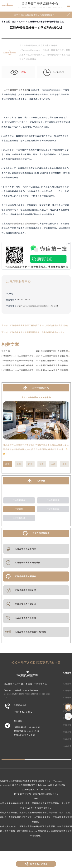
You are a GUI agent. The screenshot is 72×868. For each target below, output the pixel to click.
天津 (53, 464)
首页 (14, 22)
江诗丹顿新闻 (53, 509)
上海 (19, 464)
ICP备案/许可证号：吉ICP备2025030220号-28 (36, 794)
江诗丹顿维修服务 (41, 533)
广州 (30, 464)
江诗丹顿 (6, 351)
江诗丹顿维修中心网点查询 (16, 90)
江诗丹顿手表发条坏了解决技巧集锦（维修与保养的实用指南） (40, 325)
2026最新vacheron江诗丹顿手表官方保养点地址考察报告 (28, 356)
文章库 (22, 22)
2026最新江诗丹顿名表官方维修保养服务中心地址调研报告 (29, 365)
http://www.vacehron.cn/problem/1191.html (37, 306)
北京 (7, 464)
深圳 (42, 464)
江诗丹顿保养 (53, 500)
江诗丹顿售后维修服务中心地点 (27, 785)
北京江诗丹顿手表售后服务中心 (36, 397)
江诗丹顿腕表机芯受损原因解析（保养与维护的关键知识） (37, 332)
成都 (65, 464)
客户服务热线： (36, 790)
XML (36, 799)
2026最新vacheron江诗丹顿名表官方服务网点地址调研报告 (29, 370)
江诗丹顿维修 (19, 500)
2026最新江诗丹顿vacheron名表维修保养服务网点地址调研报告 (31, 361)
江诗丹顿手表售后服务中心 (40, 4)
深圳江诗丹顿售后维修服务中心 (25, 224)
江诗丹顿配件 (19, 518)
